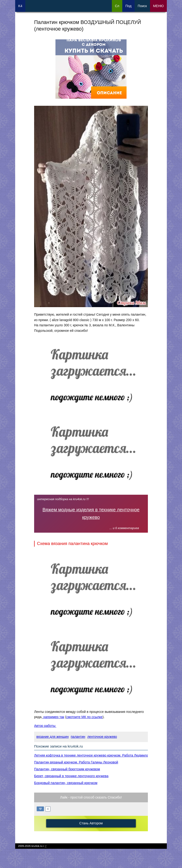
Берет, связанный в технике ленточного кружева (71, 776)
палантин (78, 737)
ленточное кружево (102, 737)
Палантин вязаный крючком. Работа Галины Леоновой (76, 762)
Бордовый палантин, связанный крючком (66, 783)
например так (53, 717)
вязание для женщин (53, 737)
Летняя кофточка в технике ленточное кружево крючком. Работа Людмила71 (93, 755)
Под (128, 6)
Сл (117, 6)
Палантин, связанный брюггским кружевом (67, 769)
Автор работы (45, 726)
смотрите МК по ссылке (84, 717)
